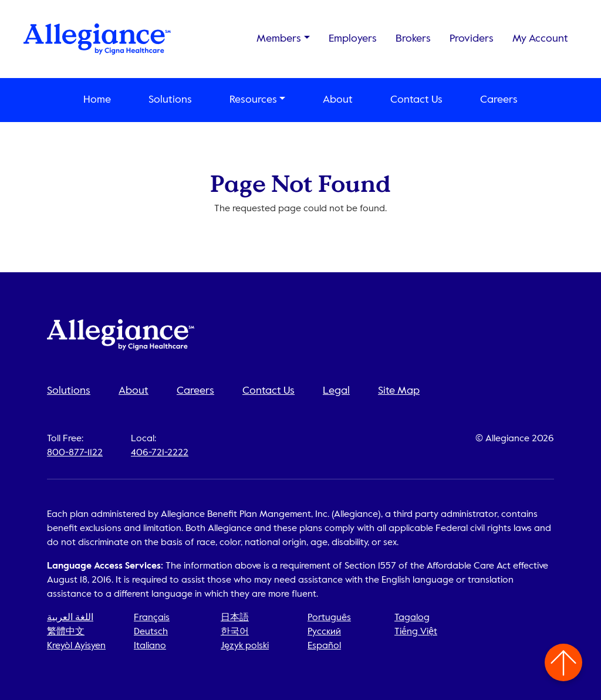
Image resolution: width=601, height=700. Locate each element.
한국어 (235, 632)
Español (324, 646)
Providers (472, 39)
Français (152, 618)
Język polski (245, 646)
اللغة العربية (70, 618)
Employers (353, 39)
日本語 (235, 618)
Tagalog (412, 618)
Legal (336, 391)
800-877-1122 (75, 453)
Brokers (413, 39)
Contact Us (416, 100)
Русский (324, 632)
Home (97, 100)
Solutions (170, 100)
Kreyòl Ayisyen (76, 646)
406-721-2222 (160, 453)
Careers (499, 100)
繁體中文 (66, 632)
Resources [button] (253, 100)
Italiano (150, 646)
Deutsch (151, 632)
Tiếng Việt (416, 632)
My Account (540, 39)
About (338, 100)
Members (279, 39)
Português (329, 618)
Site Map (399, 391)
